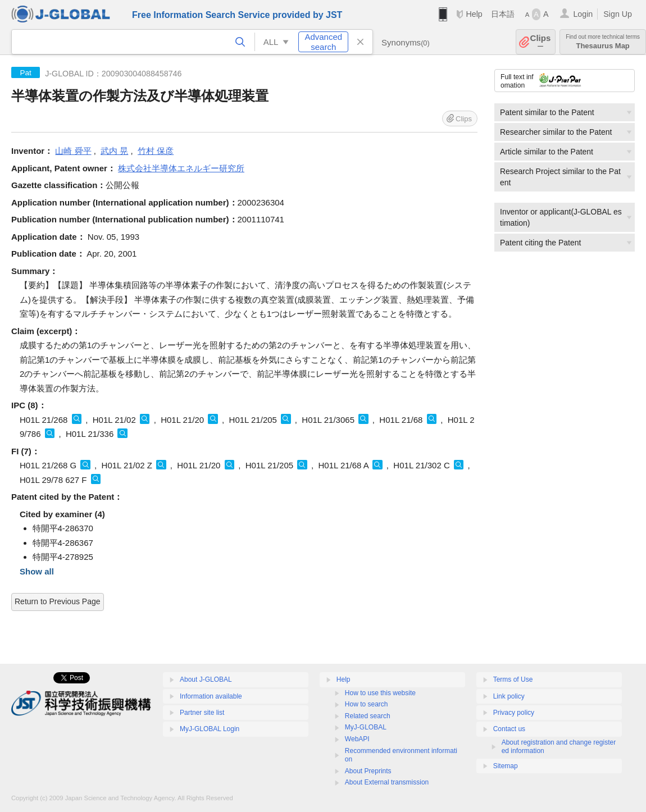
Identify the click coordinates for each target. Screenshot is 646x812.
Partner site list (202, 713)
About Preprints (368, 771)
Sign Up (618, 14)
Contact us (509, 729)
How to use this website (380, 693)
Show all (37, 571)
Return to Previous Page (58, 601)
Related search (368, 716)
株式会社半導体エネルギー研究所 (181, 168)
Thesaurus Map (603, 42)
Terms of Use (513, 679)
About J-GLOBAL (206, 679)
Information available (211, 696)
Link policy (509, 696)
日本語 (503, 14)
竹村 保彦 (156, 151)
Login (583, 14)
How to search (367, 704)
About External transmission (387, 782)
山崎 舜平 (73, 151)
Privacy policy (514, 713)
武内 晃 (114, 151)
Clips (541, 42)
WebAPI (357, 739)
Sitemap (506, 766)
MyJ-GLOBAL (366, 727)
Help (474, 14)
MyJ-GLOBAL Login (210, 729)
